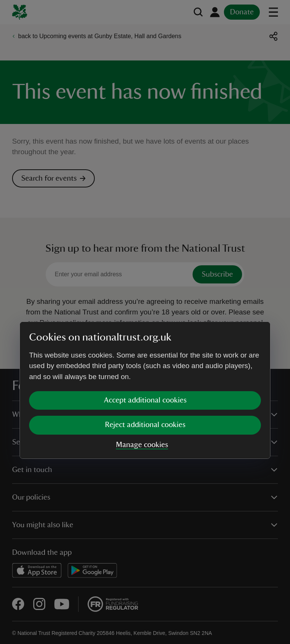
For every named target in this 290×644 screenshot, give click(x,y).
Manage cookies (142, 376)
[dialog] (145, 322)
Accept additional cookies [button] (145, 332)
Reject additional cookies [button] (145, 356)
